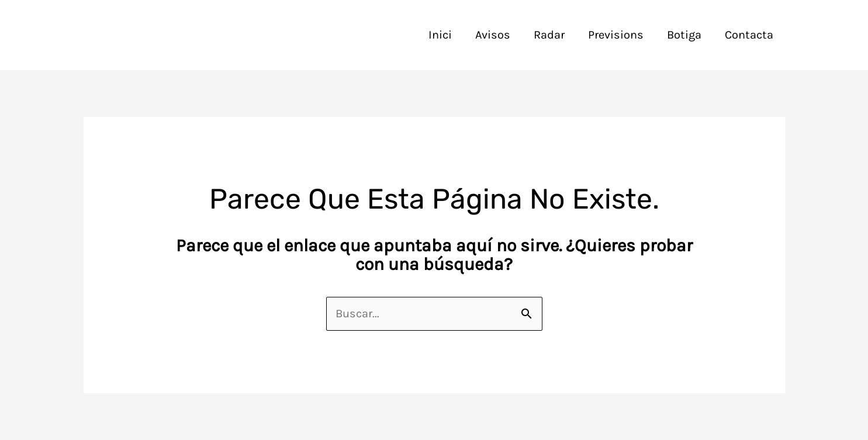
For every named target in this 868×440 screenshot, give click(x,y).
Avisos (493, 35)
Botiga (684, 35)
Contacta (749, 35)
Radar (549, 35)
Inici (440, 35)
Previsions (616, 35)
